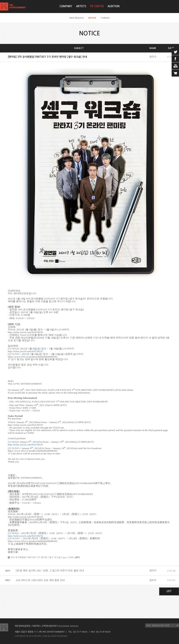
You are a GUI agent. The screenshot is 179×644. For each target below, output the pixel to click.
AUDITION (114, 6)
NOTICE (92, 18)
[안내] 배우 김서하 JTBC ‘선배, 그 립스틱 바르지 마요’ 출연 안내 (50, 571)
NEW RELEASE (77, 18)
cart (175, 73)
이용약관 (36, 626)
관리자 (153, 57)
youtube (175, 66)
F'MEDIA (105, 18)
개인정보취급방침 (22, 626)
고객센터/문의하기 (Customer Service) (60, 626)
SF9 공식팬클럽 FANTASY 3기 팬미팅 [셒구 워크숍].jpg (38, 557)
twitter (175, 51)
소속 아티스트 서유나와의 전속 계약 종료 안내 (40, 580)
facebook (175, 59)
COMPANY (66, 6)
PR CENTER (97, 6)
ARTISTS (81, 6)
